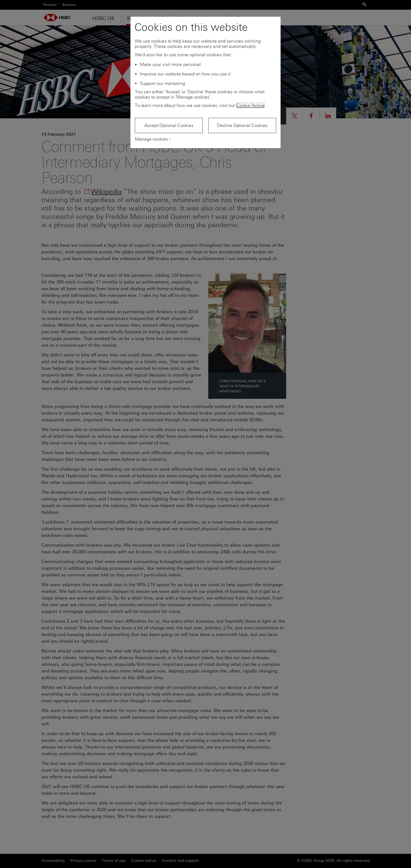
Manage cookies (151, 139)
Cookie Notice (250, 105)
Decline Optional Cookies (242, 125)
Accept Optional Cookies (169, 125)
